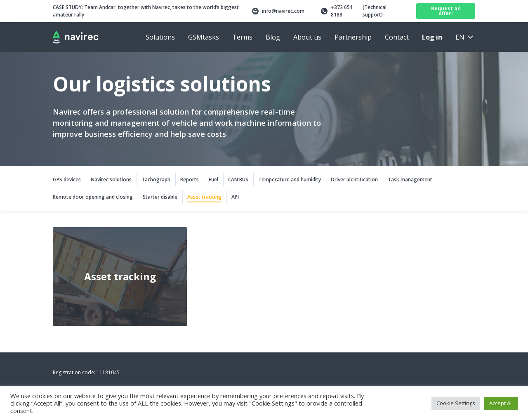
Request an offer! (446, 11)
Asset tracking (204, 197)
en (460, 37)
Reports (190, 179)
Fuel (213, 179)
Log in (432, 37)
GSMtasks (204, 37)
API (235, 197)
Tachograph (156, 179)
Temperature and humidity (290, 179)
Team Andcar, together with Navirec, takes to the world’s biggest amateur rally (146, 11)
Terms (242, 37)
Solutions (160, 37)
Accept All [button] (501, 403)
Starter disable (160, 197)
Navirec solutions (111, 179)
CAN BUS (238, 179)
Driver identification (354, 179)
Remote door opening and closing (93, 197)
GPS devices (67, 179)
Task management (410, 179)
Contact (397, 37)
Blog (273, 37)
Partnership (353, 37)
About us (307, 37)
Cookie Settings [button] (456, 403)
